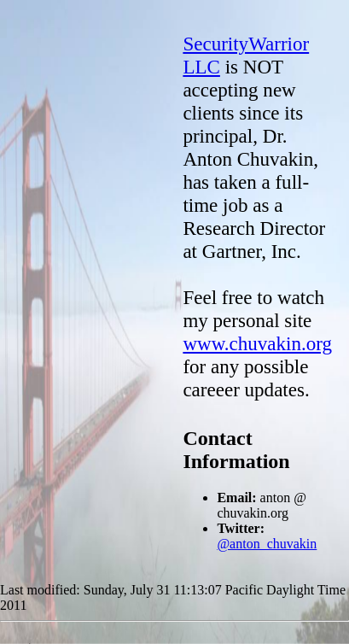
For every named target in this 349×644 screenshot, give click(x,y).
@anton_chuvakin (267, 544)
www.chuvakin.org (257, 343)
